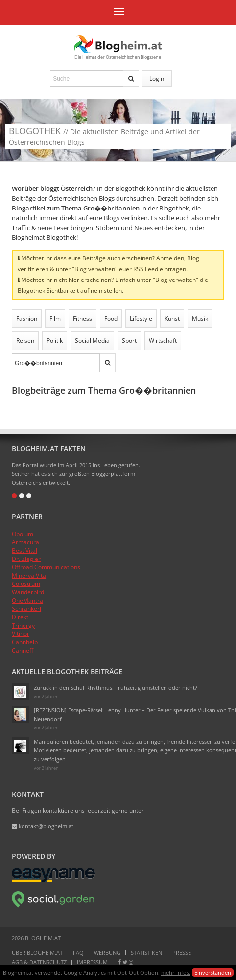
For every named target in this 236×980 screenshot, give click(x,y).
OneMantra (27, 600)
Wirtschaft (163, 340)
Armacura (25, 542)
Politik (55, 340)
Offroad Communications (46, 567)
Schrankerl (26, 609)
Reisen (25, 340)
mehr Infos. (176, 972)
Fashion (27, 318)
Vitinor (21, 634)
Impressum (92, 962)
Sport (129, 340)
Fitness (83, 318)
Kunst (172, 318)
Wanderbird (28, 592)
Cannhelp (25, 642)
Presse (182, 952)
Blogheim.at (118, 44)
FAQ (78, 952)
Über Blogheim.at (37, 952)
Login (157, 79)
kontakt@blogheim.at (43, 826)
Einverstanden (213, 972)
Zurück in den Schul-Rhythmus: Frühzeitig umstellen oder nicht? (116, 688)
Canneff (23, 650)
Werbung (107, 952)
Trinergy (23, 625)
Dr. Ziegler (26, 559)
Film (55, 318)
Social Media (92, 340)
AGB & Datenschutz (39, 962)
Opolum (23, 534)
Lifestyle (141, 318)
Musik (200, 318)
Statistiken (146, 952)
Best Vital (24, 550)
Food (111, 318)
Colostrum (26, 584)
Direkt (20, 617)
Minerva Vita (29, 575)
